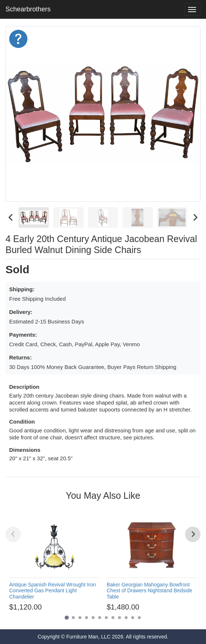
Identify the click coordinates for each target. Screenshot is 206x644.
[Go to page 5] (93, 618)
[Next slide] (195, 217)
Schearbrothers (28, 9)
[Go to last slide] (11, 217)
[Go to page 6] (100, 618)
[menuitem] (34, 217)
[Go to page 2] (73, 618)
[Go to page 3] (80, 618)
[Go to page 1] (67, 617)
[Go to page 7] (106, 618)
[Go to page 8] (113, 618)
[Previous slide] (13, 534)
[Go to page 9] (119, 618)
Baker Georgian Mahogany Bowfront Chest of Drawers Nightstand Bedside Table (149, 591)
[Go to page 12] (139, 618)
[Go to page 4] (87, 618)
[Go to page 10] (126, 618)
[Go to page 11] (133, 618)
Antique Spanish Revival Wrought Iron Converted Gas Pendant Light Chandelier (52, 591)
